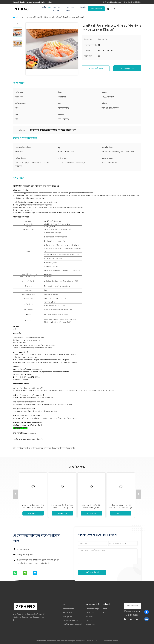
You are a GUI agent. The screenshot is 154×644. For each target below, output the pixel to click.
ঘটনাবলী (82, 8)
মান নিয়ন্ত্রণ (90, 617)
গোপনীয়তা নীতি (41, 641)
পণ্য (49, 8)
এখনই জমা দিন (92, 572)
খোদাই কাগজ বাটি (30, 17)
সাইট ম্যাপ (89, 621)
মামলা (105, 609)
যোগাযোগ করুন (70, 9)
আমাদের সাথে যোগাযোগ (91, 625)
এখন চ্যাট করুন (96, 9)
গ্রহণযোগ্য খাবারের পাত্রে (47, 448)
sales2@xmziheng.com (25, 555)
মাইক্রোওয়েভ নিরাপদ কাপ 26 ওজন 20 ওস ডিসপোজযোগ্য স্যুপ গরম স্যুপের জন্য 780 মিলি (121, 508)
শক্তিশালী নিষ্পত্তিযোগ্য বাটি (66, 448)
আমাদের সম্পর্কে (56, 9)
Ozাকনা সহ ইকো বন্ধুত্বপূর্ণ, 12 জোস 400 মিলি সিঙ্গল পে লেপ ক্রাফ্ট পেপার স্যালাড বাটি (33, 508)
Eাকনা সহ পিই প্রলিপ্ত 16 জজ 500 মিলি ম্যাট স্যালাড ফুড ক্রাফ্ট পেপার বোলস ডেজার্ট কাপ (62, 508)
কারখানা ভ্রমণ (90, 613)
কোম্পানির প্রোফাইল (92, 609)
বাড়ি (44, 8)
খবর (105, 613)
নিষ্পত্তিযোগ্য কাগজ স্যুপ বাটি (27, 448)
